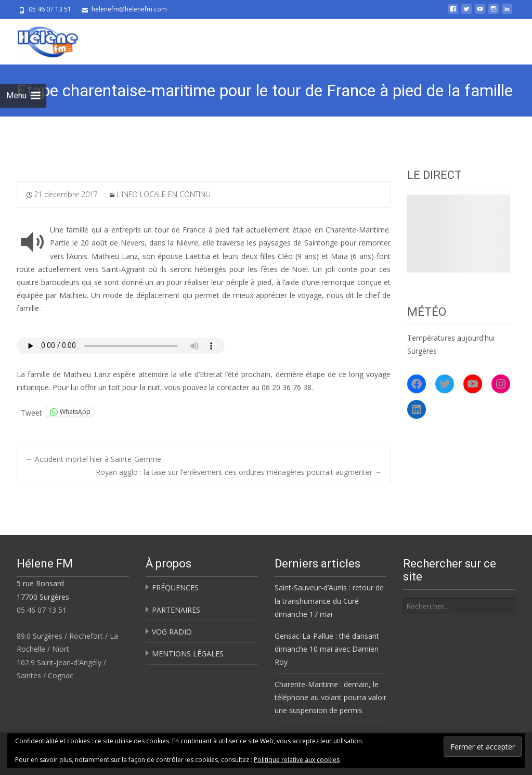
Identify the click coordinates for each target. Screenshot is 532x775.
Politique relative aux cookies (297, 760)
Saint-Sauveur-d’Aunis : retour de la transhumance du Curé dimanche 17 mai (329, 600)
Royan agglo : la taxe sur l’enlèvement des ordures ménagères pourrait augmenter (239, 472)
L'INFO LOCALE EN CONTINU (164, 194)
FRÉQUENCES (175, 587)
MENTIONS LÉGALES (188, 654)
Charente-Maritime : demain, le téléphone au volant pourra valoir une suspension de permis (330, 697)
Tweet (31, 412)
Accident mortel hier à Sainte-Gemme (93, 459)
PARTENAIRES (176, 610)
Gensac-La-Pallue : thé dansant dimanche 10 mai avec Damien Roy (327, 649)
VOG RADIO (172, 632)
